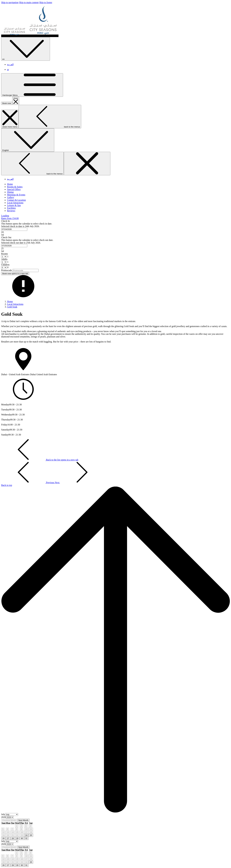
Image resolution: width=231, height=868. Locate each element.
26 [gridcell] (3, 838)
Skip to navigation (10, 2)
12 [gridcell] (3, 832)
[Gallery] (11, 197)
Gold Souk (12, 307)
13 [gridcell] (8, 832)
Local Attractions (15, 304)
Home (10, 301)
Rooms (4, 254)
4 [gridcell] (30, 826)
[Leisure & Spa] (14, 205)
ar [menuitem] (8, 69)
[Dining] (10, 192)
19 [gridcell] (3, 835)
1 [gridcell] (17, 826)
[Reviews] (11, 211)
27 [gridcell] (8, 838)
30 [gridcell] (22, 838)
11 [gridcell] (31, 829)
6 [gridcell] (7, 829)
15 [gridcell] (17, 832)
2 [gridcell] (21, 826)
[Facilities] (11, 208)
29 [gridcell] (17, 838)
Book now (7, 103)
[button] (115, 228)
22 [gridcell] (17, 835)
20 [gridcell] (8, 835)
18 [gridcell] (31, 832)
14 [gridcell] (13, 832)
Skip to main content (29, 2)
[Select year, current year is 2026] (10, 817)
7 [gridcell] (12, 829)
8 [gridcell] (17, 829)
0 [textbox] (8, 267)
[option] (115, 817)
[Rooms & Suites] (15, 187)
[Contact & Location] (16, 200)
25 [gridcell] (31, 835)
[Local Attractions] (15, 203)
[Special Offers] (14, 189)
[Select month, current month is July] (12, 814)
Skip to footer (46, 2)
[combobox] (14, 229)
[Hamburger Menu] (32, 85)
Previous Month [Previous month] (9, 820)
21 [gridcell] (13, 835)
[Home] (10, 184)
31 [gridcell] (26, 838)
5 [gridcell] (3, 829)
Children (5, 265)
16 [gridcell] (22, 832)
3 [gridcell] (26, 826)
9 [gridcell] (21, 829)
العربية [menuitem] (10, 64)
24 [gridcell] (26, 835)
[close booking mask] (16, 101)
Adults (4, 259)
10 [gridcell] (26, 829)
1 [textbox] (8, 256)
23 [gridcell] (22, 835)
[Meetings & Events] (16, 195)
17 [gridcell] (26, 832)
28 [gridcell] (13, 838)
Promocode (7, 270)
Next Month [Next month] (23, 820)
